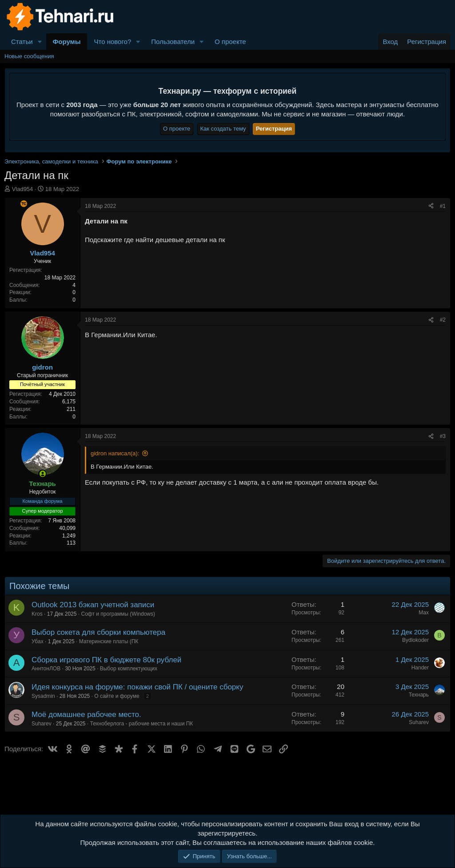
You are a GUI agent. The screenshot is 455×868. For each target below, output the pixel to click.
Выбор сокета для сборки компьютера (98, 632)
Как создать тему (223, 129)
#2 (443, 320)
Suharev (42, 724)
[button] (40, 42)
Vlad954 (23, 189)
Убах (38, 641)
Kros (37, 614)
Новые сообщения (29, 56)
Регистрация (274, 129)
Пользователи (173, 42)
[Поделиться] (431, 206)
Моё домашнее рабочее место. (86, 715)
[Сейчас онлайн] (42, 474)
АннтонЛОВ (46, 669)
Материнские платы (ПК (109, 641)
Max (424, 613)
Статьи (22, 42)
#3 (443, 436)
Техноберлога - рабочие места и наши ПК (142, 724)
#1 (443, 206)
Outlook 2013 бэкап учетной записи (93, 605)
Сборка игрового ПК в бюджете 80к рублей (106, 660)
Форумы (67, 42)
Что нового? (112, 42)
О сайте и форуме (117, 696)
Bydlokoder (415, 640)
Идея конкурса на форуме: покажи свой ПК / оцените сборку (137, 687)
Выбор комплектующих (129, 669)
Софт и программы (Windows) (118, 614)
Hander (420, 668)
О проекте (230, 42)
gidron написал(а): (115, 453)
